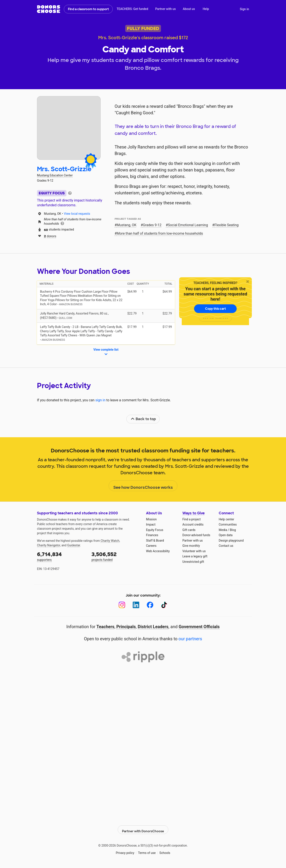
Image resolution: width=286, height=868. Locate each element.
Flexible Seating (227, 225)
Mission (151, 519)
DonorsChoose (49, 9)
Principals (126, 627)
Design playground (231, 540)
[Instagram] (122, 605)
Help (206, 9)
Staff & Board (155, 540)
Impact (151, 524)
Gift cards (189, 530)
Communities (228, 524)
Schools (165, 850)
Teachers (105, 627)
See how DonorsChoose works (143, 486)
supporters (61, 556)
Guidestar (74, 545)
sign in (100, 400)
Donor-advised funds (196, 535)
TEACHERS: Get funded (132, 9)
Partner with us (166, 9)
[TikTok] (164, 605)
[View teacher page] (69, 128)
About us (189, 9)
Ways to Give (194, 513)
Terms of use (147, 850)
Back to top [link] (143, 419)
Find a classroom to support (88, 9)
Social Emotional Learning (188, 225)
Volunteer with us (194, 551)
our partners (190, 639)
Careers (151, 546)
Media (223, 530)
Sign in (244, 9)
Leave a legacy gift (195, 556)
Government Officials (199, 627)
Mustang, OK (127, 225)
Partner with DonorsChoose (143, 827)
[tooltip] (70, 193)
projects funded (116, 556)
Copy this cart (215, 309)
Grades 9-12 (152, 225)
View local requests (77, 214)
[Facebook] (150, 605)
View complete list (106, 352)
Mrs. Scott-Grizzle (64, 169)
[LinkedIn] (136, 605)
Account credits (193, 524)
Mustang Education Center (55, 175)
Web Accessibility (158, 551)
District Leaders (153, 627)
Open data (226, 535)
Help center (226, 519)
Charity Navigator (49, 545)
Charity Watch (110, 541)
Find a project (191, 519)
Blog (233, 530)
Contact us (226, 546)
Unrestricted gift (193, 562)
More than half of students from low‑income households (160, 233)
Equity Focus (155, 530)
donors (50, 236)
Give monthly (191, 546)
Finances (152, 535)
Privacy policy (125, 850)
